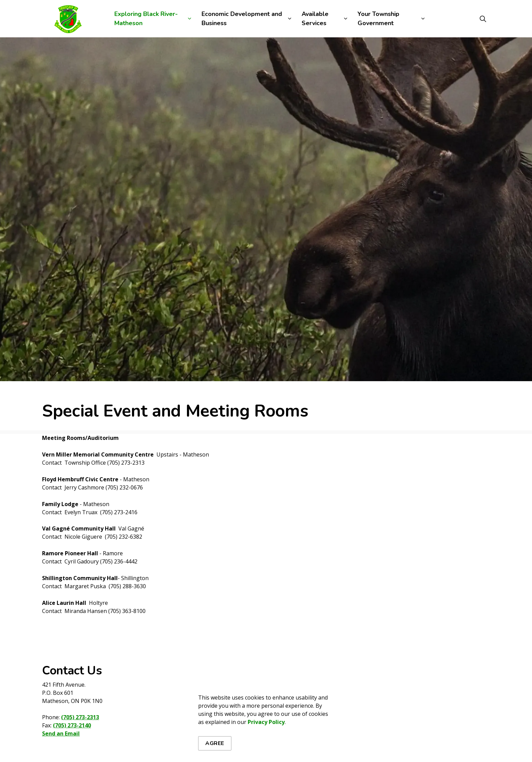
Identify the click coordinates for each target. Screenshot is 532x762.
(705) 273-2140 (72, 725)
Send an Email (61, 733)
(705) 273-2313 (80, 717)
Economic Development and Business (242, 18)
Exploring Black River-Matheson (146, 18)
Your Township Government (378, 18)
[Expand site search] (483, 19)
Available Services (315, 18)
